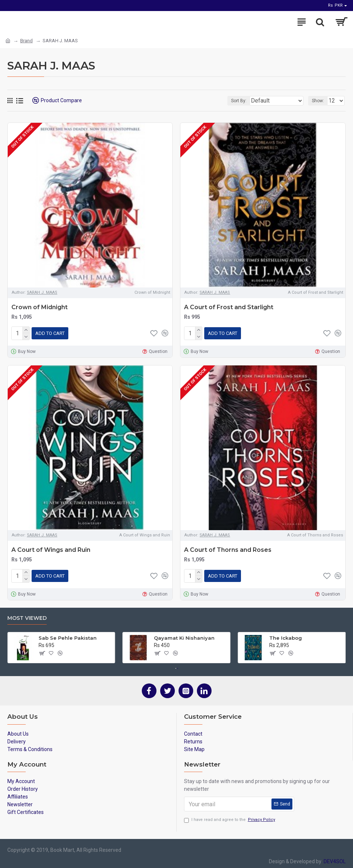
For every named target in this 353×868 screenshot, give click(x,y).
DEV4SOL (334, 858)
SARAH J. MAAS (42, 292)
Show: (318, 101)
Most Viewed (27, 615)
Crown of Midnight (39, 307)
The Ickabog (286, 635)
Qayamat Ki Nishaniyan (184, 635)
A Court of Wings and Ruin (51, 548)
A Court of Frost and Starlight (229, 307)
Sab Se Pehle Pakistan (68, 635)
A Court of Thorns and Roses (228, 548)
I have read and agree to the (230, 817)
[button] (176, 665)
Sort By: (238, 101)
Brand (26, 41)
